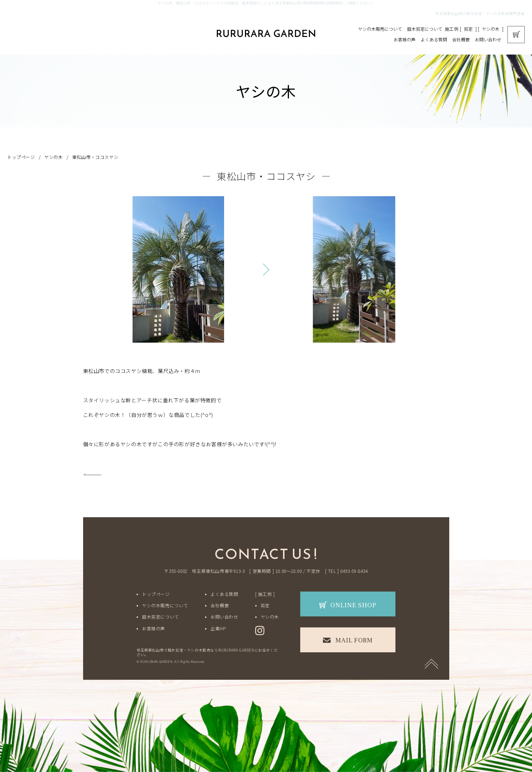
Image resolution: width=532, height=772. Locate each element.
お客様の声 (405, 39)
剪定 (468, 29)
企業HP (218, 628)
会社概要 (461, 39)
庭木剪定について (425, 29)
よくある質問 (434, 39)
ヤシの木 (491, 29)
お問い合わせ (488, 39)
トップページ (21, 157)
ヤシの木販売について (380, 29)
